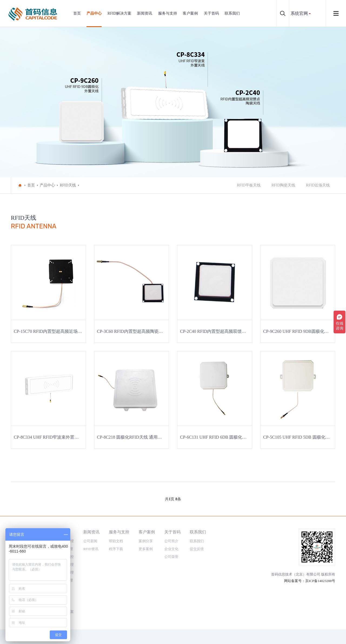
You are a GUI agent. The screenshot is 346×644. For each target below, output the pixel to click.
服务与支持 (168, 13)
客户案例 (190, 13)
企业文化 (171, 549)
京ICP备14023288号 (320, 581)
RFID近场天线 (318, 185)
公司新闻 (90, 541)
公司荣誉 (171, 557)
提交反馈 (197, 549)
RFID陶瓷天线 (283, 185)
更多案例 (146, 549)
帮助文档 (116, 541)
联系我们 (232, 13)
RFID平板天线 (249, 185)
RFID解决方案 (119, 13)
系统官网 (299, 13)
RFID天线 (68, 185)
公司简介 (171, 541)
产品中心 (94, 13)
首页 (77, 13)
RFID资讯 (91, 549)
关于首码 (211, 13)
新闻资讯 (145, 13)
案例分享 (146, 541)
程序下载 (116, 549)
